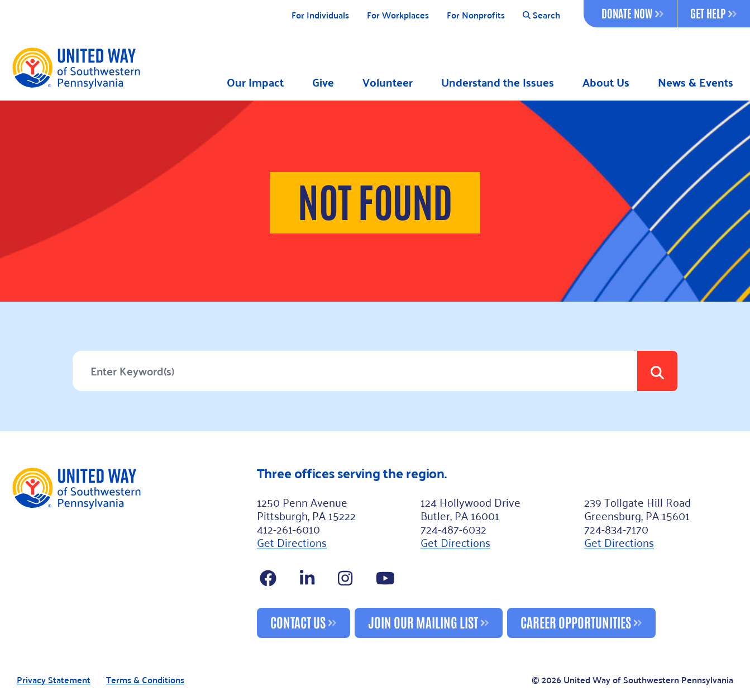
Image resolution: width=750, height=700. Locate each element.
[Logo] (76, 68)
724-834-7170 (616, 528)
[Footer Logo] (130, 552)
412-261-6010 (288, 528)
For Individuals (320, 15)
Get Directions (292, 542)
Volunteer (388, 82)
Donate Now (632, 13)
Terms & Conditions (145, 680)
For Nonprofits (476, 15)
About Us (606, 82)
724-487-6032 (453, 528)
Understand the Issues (498, 82)
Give (323, 82)
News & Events (696, 82)
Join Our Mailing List (423, 622)
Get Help (713, 13)
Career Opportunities (576, 622)
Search (541, 15)
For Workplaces (398, 15)
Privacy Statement (54, 680)
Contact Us (298, 622)
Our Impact (255, 82)
